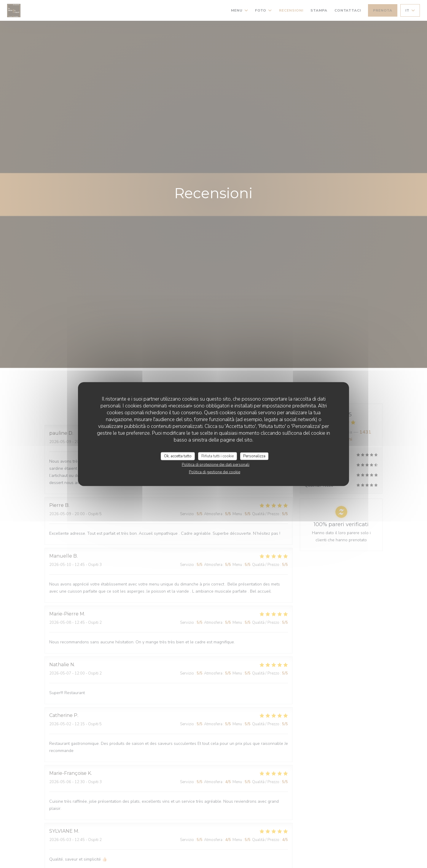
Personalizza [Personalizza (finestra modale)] (254, 456)
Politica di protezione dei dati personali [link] (216, 465)
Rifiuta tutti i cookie (218, 456)
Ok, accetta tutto (178, 456)
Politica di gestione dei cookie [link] (215, 472)
